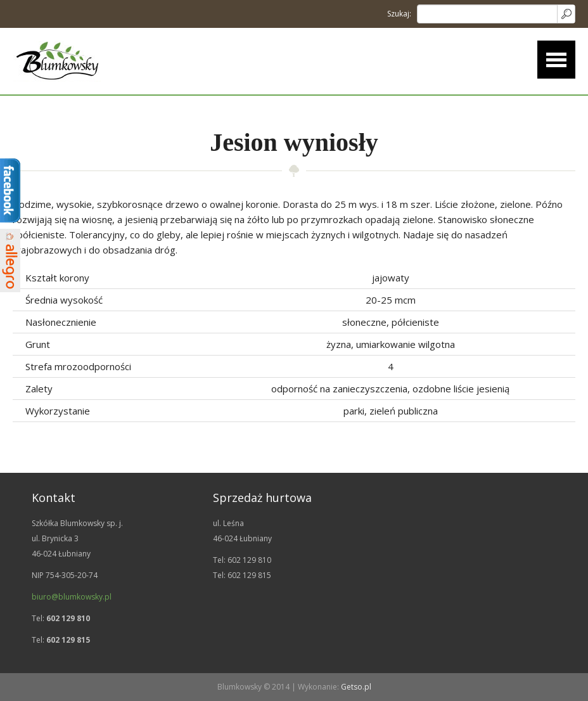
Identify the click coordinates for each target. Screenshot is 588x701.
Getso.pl (356, 687)
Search (566, 14)
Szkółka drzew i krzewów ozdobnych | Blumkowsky (57, 61)
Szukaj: (399, 14)
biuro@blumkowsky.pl (72, 597)
